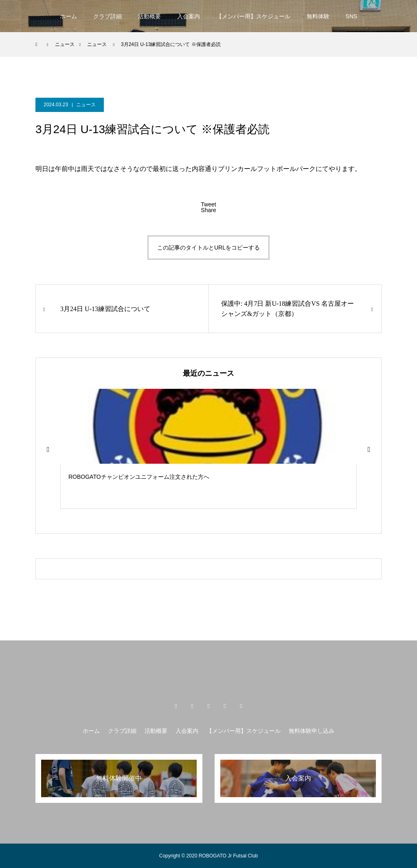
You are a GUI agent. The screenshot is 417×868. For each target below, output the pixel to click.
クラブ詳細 (108, 16)
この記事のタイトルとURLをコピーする (208, 248)
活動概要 (149, 16)
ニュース (86, 105)
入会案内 (189, 16)
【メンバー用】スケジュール (253, 16)
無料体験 (318, 16)
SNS (352, 16)
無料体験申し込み (312, 731)
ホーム (68, 16)
